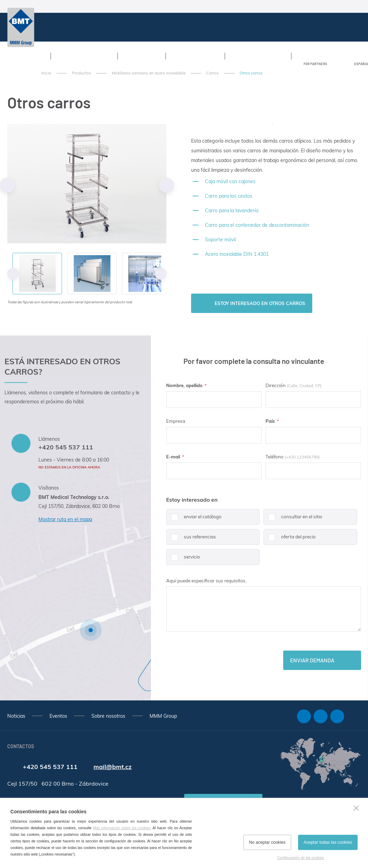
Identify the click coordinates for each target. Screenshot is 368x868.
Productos (82, 73)
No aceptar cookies (267, 842)
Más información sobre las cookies (122, 828)
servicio (183, 560)
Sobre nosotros (108, 716)
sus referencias (191, 539)
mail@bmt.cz (113, 767)
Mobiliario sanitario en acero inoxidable (149, 73)
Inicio (46, 73)
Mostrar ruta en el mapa (65, 519)
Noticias (16, 716)
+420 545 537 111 (66, 447)
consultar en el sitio (293, 519)
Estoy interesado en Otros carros (260, 303)
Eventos (58, 716)
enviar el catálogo (194, 519)
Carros (213, 73)
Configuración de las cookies (301, 858)
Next (167, 185)
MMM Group (163, 716)
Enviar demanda (312, 660)
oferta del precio (290, 539)
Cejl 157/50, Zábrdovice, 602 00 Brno (79, 506)
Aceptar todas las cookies (328, 842)
